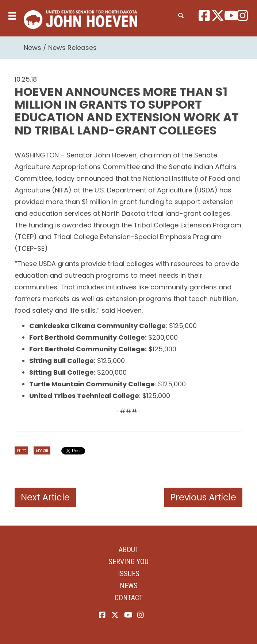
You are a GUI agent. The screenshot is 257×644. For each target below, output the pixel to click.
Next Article (45, 497)
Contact (129, 598)
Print (21, 450)
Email (42, 450)
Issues (129, 574)
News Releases (72, 48)
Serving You (128, 562)
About (129, 550)
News (32, 48)
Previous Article (203, 497)
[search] (181, 14)
